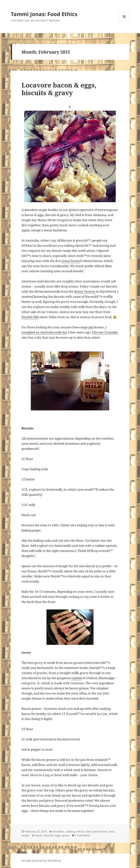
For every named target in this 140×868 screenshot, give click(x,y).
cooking (70, 831)
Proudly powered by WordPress (41, 861)
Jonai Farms (71, 261)
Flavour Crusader (105, 332)
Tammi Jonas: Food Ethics (44, 14)
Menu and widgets (124, 22)
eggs (58, 835)
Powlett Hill (30, 317)
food (89, 831)
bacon (39, 835)
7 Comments (83, 835)
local (111, 831)
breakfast (58, 831)
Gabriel (77, 678)
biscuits (49, 835)
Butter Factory (85, 291)
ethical (80, 831)
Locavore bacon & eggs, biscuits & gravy (59, 89)
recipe (25, 835)
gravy (66, 835)
